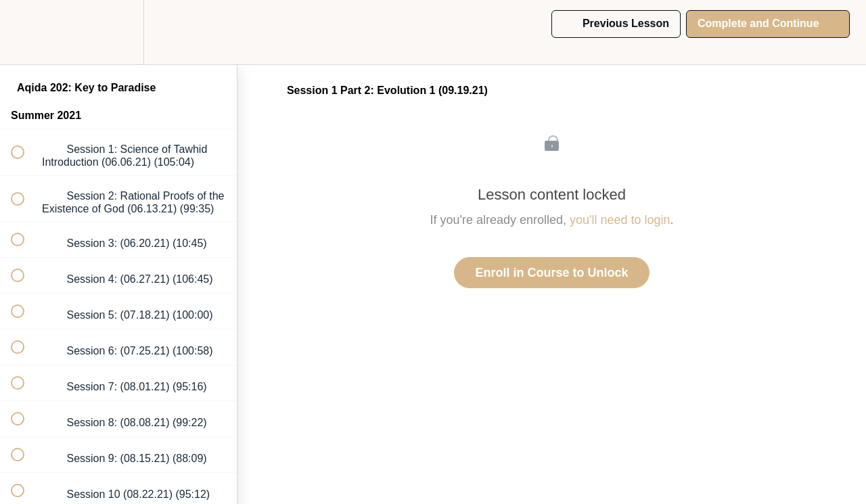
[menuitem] (118, 32)
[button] (25, 32)
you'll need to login (620, 220)
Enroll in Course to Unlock (551, 273)
